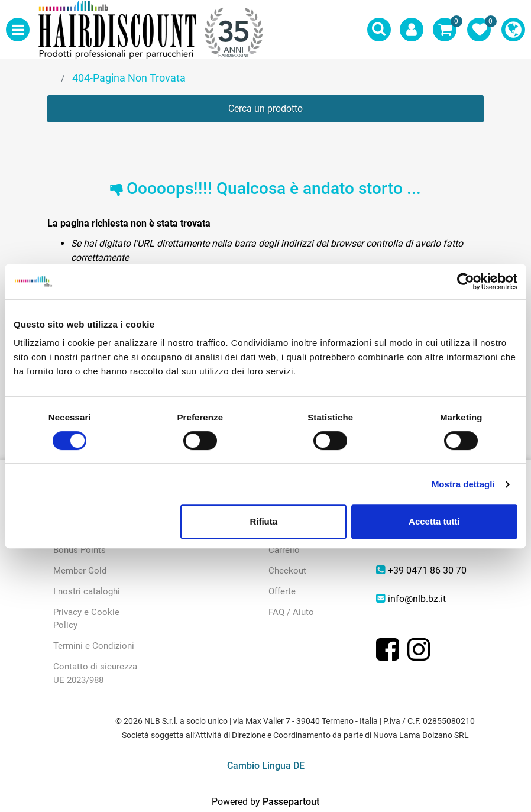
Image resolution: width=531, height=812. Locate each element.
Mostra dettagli (463, 484)
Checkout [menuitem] (287, 571)
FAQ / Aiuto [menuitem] (291, 612)
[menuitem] (513, 30)
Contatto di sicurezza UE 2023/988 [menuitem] (95, 673)
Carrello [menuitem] (284, 550)
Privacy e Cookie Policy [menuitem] (86, 619)
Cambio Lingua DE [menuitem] (266, 766)
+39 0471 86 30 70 (427, 570)
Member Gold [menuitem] (80, 571)
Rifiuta (263, 521)
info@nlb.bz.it (417, 599)
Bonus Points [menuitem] (80, 550)
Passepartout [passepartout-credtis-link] (291, 802)
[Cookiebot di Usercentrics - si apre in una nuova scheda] (466, 282)
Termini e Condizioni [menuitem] (94, 646)
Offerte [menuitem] (282, 591)
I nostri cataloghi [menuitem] (87, 591)
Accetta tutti (434, 521)
